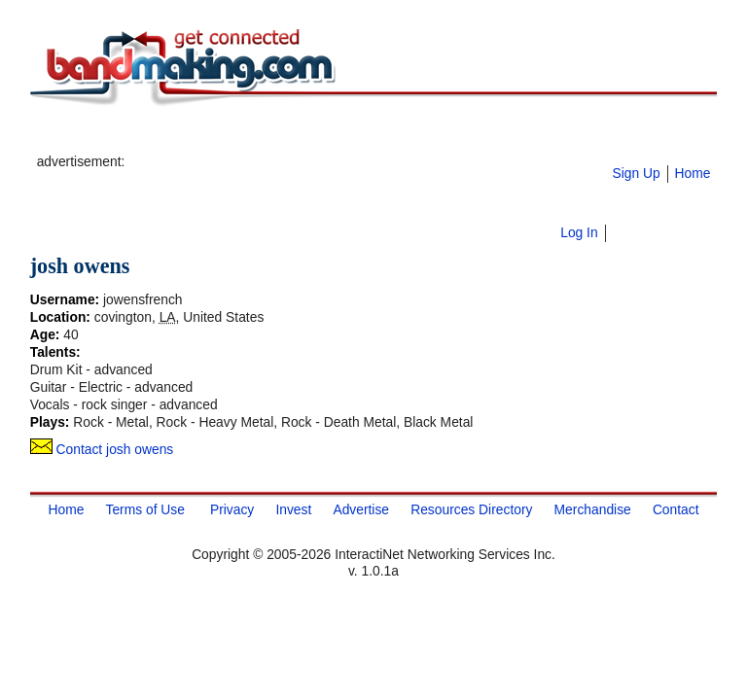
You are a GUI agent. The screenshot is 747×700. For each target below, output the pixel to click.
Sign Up (636, 173)
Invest (293, 509)
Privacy (232, 509)
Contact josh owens (102, 449)
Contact (676, 509)
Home (692, 173)
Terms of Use (144, 509)
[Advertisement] (356, 137)
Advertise (361, 509)
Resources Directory (471, 509)
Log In (579, 232)
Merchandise (593, 509)
